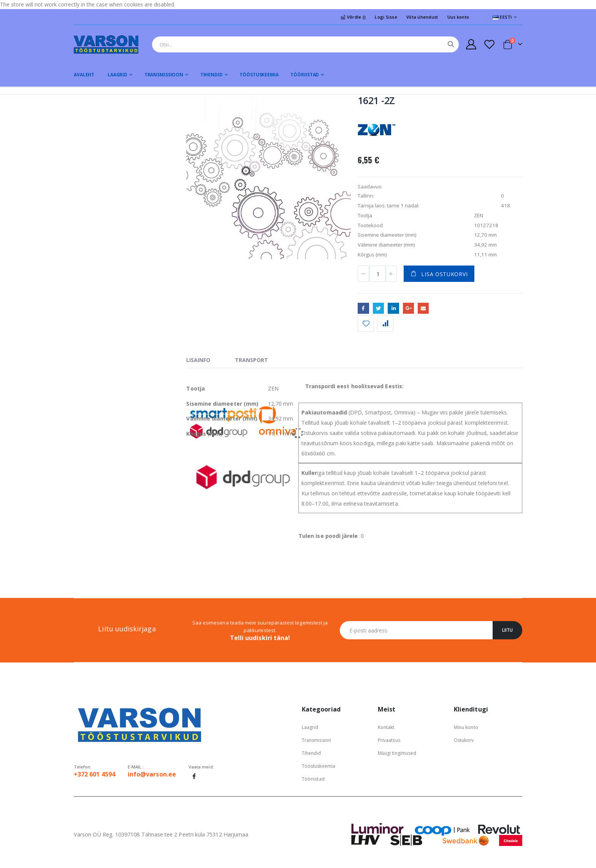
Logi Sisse (386, 17)
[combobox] (305, 44)
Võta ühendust (422, 17)
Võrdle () (353, 17)
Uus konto (458, 17)
